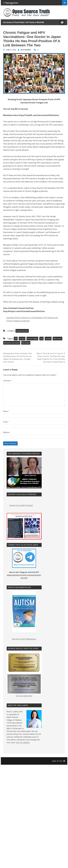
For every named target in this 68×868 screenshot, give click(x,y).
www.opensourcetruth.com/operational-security (24, 576)
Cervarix (22, 339)
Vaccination (26, 343)
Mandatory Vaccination (12, 343)
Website (6, 432)
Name (6, 411)
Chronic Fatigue (32, 339)
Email (6, 422)
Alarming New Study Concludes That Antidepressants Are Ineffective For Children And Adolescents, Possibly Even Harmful (17, 358)
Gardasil (48, 339)
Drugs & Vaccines (22, 331)
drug (41, 339)
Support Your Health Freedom (21, 505)
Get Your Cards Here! (24, 675)
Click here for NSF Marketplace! (24, 639)
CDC (16, 339)
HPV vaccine (57, 339)
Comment (8, 381)
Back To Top (59, 761)
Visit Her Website (23, 742)
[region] (24, 613)
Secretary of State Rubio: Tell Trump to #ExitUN (24, 22)
